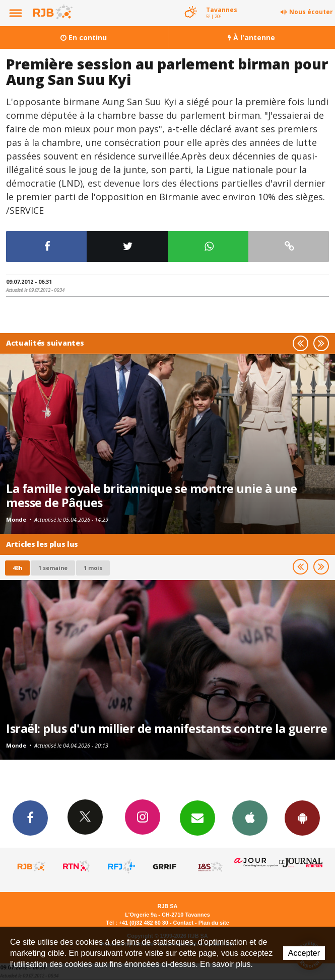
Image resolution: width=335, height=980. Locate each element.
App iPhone (250, 818)
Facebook (30, 818)
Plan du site (214, 923)
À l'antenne (251, 37)
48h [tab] (17, 568)
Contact (183, 923)
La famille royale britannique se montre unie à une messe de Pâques (152, 496)
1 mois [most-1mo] (93, 568)
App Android (302, 818)
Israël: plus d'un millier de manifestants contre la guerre (167, 728)
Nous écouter (311, 12)
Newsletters (197, 818)
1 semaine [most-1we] (53, 568)
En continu (84, 37)
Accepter (304, 953)
